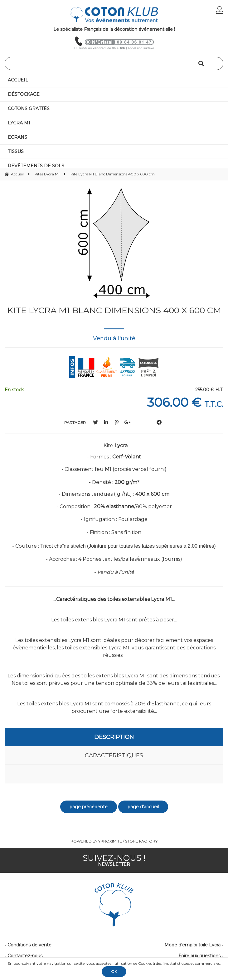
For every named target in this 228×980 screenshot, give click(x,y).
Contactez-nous (25, 956)
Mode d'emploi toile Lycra (192, 945)
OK (114, 971)
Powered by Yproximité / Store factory (114, 841)
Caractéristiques (114, 755)
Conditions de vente (29, 945)
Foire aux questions (199, 956)
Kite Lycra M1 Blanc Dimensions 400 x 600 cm (114, 310)
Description (114, 737)
